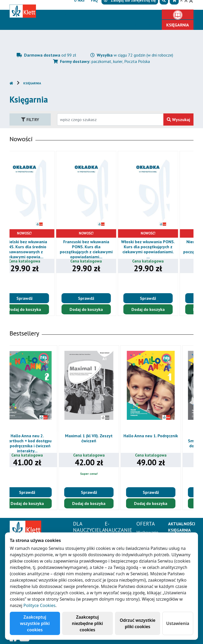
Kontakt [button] (144, 25)
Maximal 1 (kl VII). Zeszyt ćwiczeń (102, 438)
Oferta (143, 15)
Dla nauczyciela (66, 15)
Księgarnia (32, 83)
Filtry (30, 119)
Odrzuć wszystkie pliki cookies (138, 623)
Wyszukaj (178, 119)
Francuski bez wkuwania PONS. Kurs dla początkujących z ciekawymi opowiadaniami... (102, 249)
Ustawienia (178, 623)
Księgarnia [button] (178, 25)
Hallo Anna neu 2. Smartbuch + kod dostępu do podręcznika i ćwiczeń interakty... (40, 443)
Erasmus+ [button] (117, 25)
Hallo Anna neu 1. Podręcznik (163, 436)
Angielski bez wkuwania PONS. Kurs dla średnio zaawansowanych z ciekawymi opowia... (40, 249)
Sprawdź (40, 298)
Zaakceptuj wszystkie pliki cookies (35, 623)
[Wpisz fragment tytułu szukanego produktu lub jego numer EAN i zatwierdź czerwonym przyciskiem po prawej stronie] (110, 119)
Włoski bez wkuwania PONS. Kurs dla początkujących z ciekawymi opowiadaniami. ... (163, 249)
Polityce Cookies (40, 605)
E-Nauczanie (109, 15)
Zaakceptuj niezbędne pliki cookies (87, 623)
